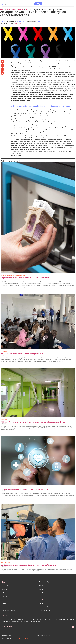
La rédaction (18, 24)
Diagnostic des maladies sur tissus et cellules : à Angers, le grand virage (25, 278)
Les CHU (4, 589)
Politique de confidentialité (44, 636)
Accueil (2, 9)
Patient (4, 603)
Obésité (9, 563)
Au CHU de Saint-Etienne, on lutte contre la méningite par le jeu (22, 354)
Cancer (27, 9)
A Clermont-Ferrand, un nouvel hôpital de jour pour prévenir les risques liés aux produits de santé (33, 422)
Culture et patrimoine (8, 611)
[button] (74, 4)
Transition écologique (45, 582)
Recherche (5, 600)
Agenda (41, 589)
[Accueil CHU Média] (38, 3)
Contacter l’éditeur (45, 607)
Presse (41, 603)
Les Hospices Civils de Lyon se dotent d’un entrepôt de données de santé (25, 489)
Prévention (4, 351)
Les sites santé (43, 593)
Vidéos (41, 586)
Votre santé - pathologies (18, 9)
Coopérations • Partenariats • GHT (16, 275)
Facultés (4, 607)
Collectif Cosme (28, 639)
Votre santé (5, 593)
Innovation (4, 487)
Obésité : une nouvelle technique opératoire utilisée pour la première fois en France (29, 565)
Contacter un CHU (44, 611)
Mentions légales (6, 636)
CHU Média (7, 9)
